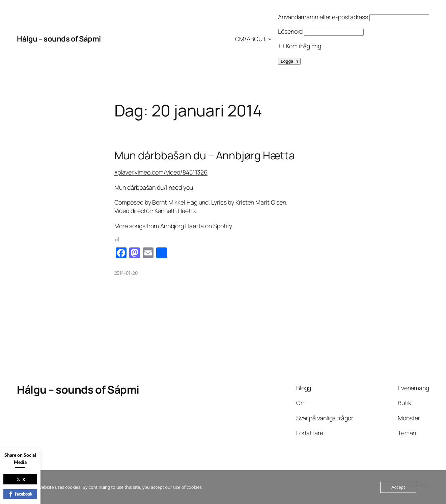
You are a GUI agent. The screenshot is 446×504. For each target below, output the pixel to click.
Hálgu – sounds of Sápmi (59, 39)
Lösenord (290, 31)
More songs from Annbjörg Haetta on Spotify (173, 226)
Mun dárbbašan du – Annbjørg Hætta (205, 156)
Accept (398, 487)
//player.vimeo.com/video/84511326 (161, 172)
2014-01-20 (126, 273)
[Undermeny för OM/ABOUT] (270, 39)
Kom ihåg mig (300, 46)
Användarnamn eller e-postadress (323, 17)
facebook (20, 494)
